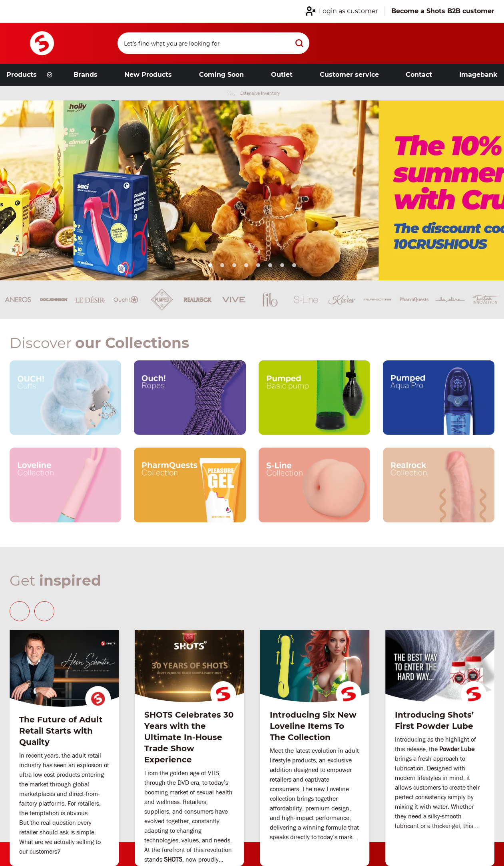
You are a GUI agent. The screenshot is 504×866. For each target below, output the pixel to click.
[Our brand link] (65, 398)
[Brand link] (54, 300)
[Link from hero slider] (252, 190)
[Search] (214, 43)
